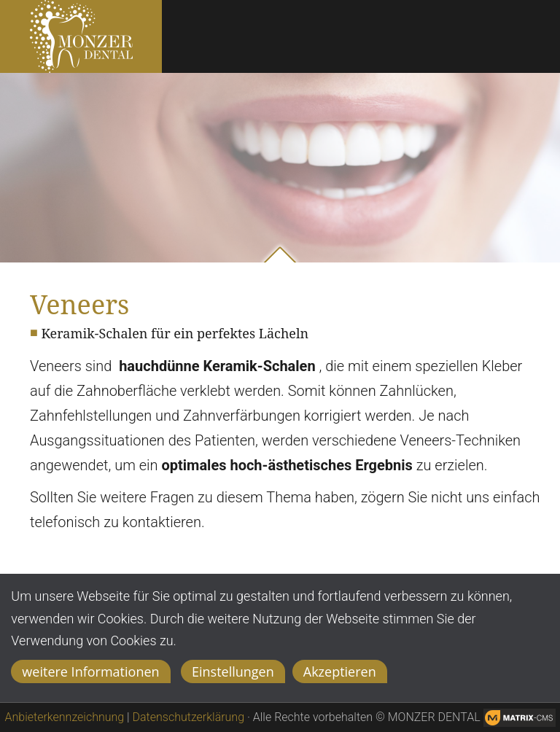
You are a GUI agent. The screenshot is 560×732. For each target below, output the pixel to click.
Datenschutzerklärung (189, 717)
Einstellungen (233, 671)
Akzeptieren (340, 671)
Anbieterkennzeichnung (65, 717)
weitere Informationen (90, 671)
